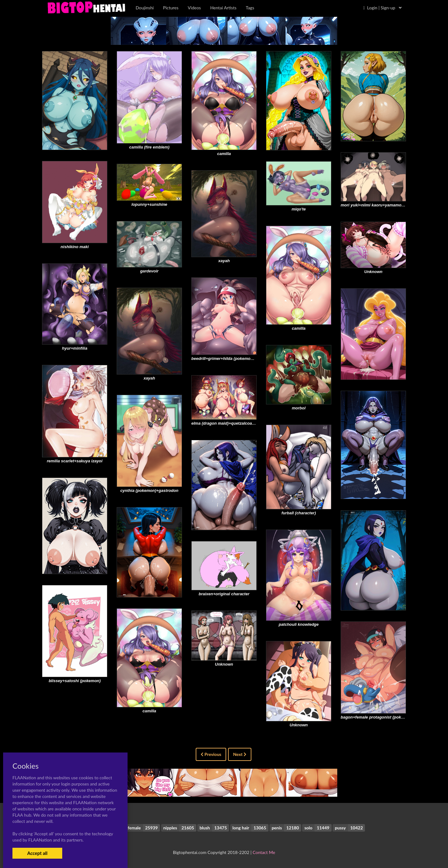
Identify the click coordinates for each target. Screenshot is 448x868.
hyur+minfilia (75, 348)
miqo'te (299, 209)
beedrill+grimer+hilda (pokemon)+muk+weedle (236, 359)
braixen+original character (224, 594)
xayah (224, 261)
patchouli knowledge (299, 624)
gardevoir (149, 271)
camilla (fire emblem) (149, 147)
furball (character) (299, 513)
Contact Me (264, 852)
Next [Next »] (240, 754)
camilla (224, 154)
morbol (299, 408)
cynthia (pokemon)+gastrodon (149, 491)
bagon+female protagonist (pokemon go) (380, 717)
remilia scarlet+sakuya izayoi (75, 461)
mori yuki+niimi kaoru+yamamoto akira (378, 205)
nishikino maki (75, 247)
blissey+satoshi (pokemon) (75, 681)
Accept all (37, 853)
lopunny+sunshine (149, 204)
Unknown (373, 272)
